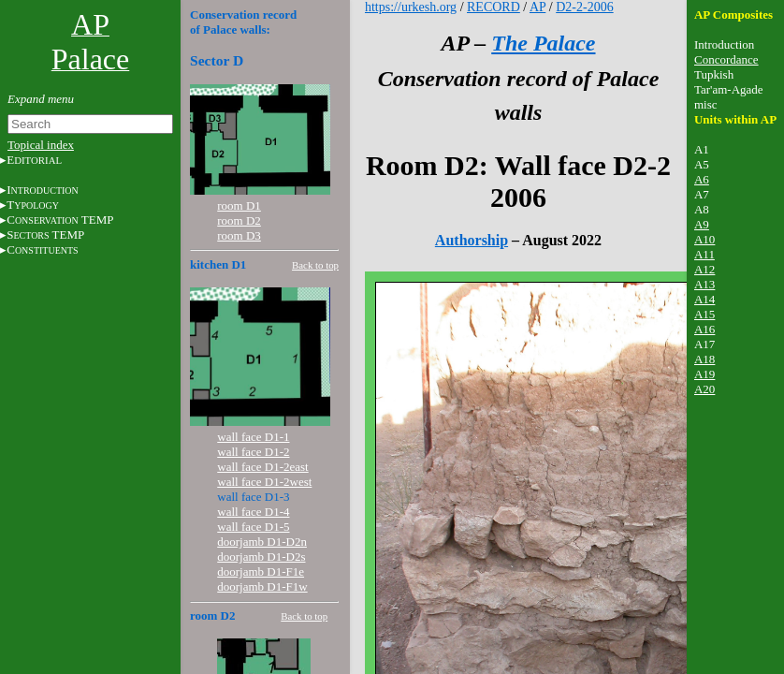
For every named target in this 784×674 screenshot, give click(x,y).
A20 (704, 389)
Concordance (726, 59)
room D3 (239, 235)
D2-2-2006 (584, 7)
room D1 (239, 205)
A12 (704, 269)
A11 (704, 254)
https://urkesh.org (411, 7)
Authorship (472, 240)
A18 (704, 359)
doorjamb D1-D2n (262, 542)
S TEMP (45, 234)
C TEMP (60, 220)
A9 (702, 224)
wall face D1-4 (253, 512)
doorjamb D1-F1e (261, 571)
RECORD (494, 7)
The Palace (543, 43)
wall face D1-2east (262, 467)
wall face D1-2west (264, 482)
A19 (704, 374)
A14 (704, 299)
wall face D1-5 (253, 527)
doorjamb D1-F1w (262, 586)
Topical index (41, 145)
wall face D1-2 (253, 452)
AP (537, 7)
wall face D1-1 (253, 437)
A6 (702, 179)
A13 (704, 284)
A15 (704, 314)
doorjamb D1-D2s (261, 557)
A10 (704, 239)
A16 (704, 329)
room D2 (239, 220)
